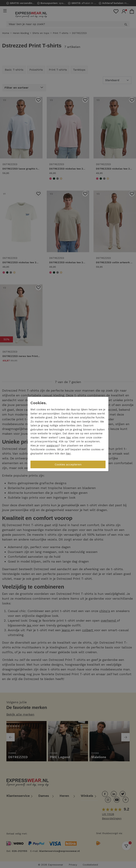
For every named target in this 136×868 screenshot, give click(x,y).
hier (69, 438)
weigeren (52, 446)
